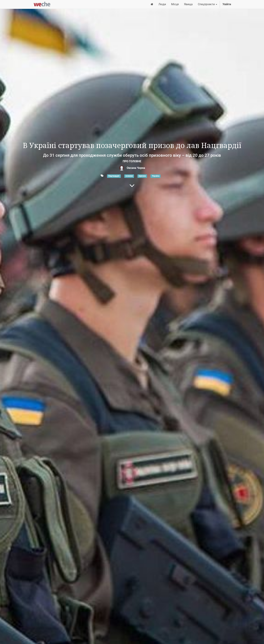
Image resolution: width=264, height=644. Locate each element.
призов (142, 176)
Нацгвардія (114, 176)
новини (129, 176)
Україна (156, 176)
